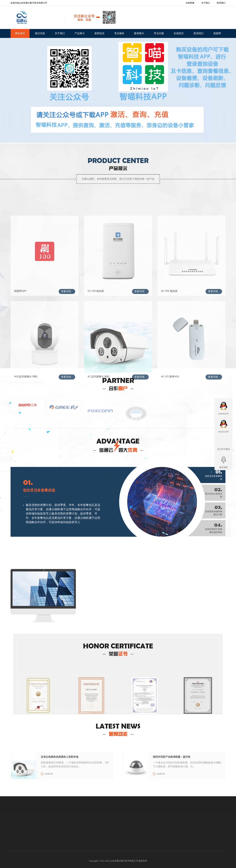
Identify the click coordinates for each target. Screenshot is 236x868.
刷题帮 (217, 33)
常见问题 (159, 33)
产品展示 (80, 33)
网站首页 (20, 33)
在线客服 (188, 3)
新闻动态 (99, 33)
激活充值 (40, 33)
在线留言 (179, 33)
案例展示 (139, 33)
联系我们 (221, 3)
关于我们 (206, 3)
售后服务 (119, 33)
